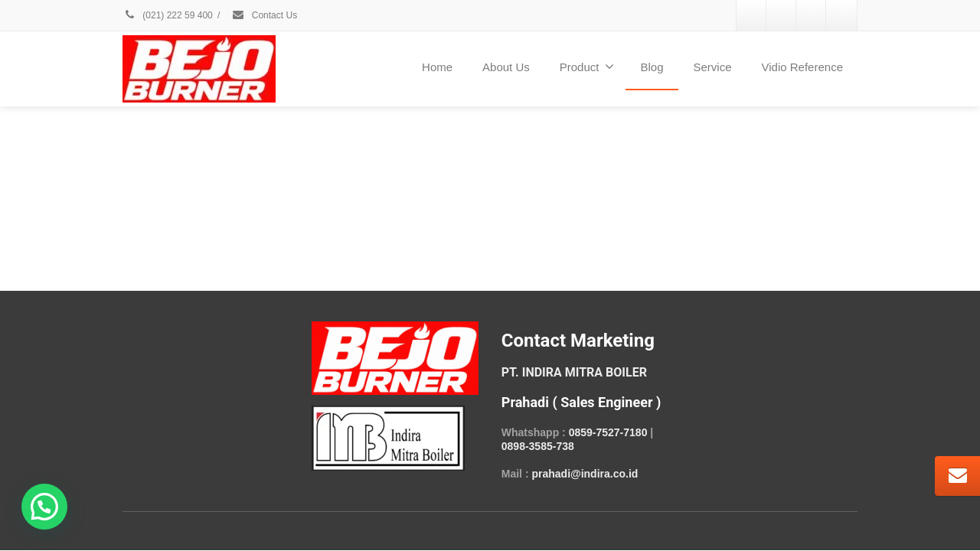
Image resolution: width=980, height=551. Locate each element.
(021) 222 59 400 (168, 15)
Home (437, 67)
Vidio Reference (802, 67)
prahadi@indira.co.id (585, 474)
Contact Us (264, 15)
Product (587, 67)
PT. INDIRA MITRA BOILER (574, 372)
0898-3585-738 (538, 446)
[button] (44, 507)
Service (713, 67)
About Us (506, 67)
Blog (652, 67)
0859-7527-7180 (608, 432)
